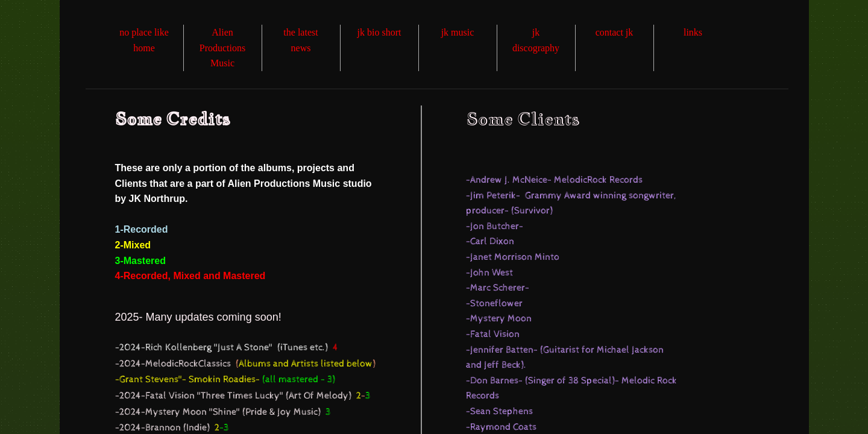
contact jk (615, 32)
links (693, 32)
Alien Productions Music (222, 48)
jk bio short (379, 32)
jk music (458, 32)
